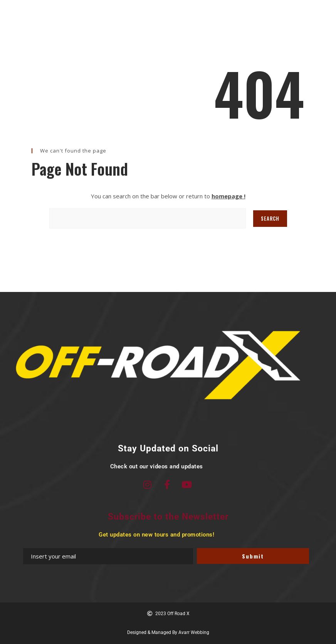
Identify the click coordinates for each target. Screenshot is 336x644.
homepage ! (228, 196)
